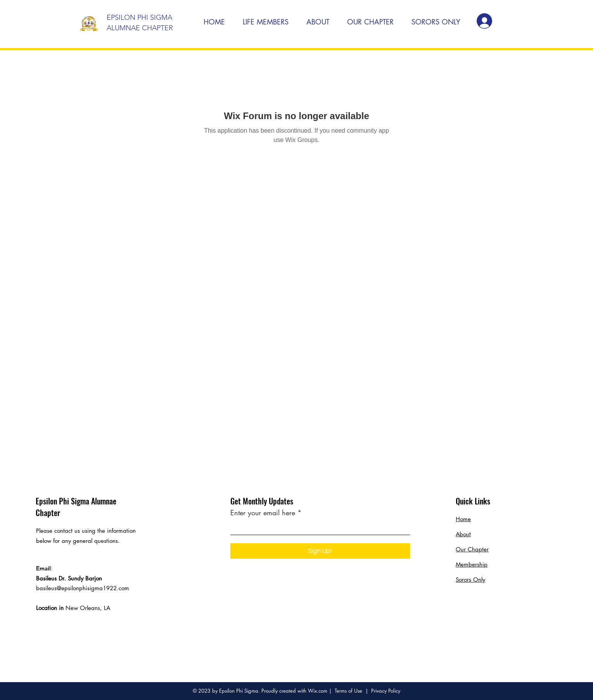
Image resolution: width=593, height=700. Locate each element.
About (463, 534)
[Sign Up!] (320, 551)
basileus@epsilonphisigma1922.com (83, 588)
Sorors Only (470, 580)
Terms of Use (348, 691)
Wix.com (318, 691)
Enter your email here (263, 513)
